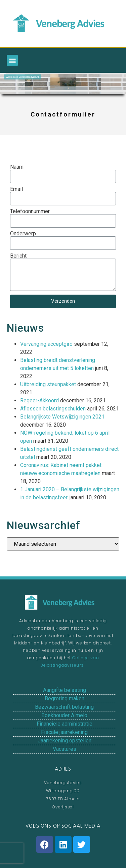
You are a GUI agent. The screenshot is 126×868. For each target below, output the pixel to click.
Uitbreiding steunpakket (48, 384)
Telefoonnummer (30, 211)
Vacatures (65, 749)
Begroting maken (65, 698)
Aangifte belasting (65, 690)
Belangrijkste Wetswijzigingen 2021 (62, 417)
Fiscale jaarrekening (64, 732)
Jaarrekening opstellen (65, 741)
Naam (17, 167)
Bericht (18, 256)
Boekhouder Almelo (64, 715)
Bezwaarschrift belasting (64, 707)
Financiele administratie (65, 724)
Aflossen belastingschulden (53, 409)
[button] (12, 60)
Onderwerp (23, 234)
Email (16, 189)
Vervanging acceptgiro (46, 344)
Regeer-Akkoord (39, 400)
